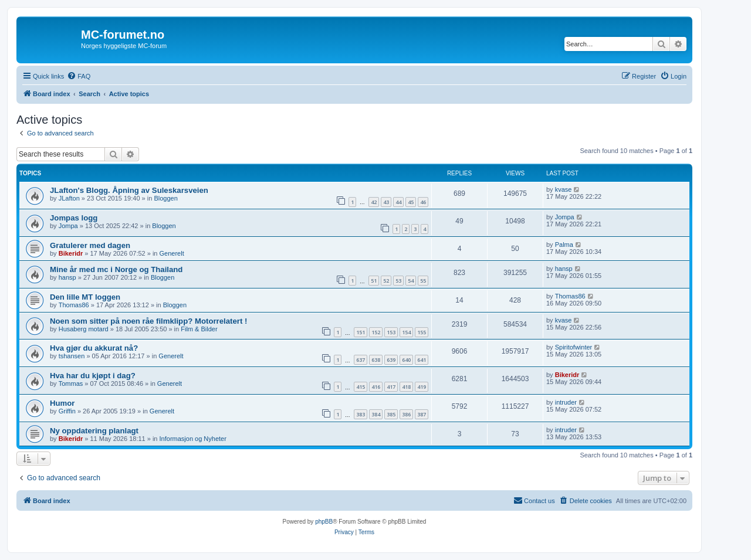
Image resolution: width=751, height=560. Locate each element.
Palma (564, 245)
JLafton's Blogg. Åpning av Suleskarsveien (129, 190)
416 (376, 387)
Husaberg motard (84, 329)
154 (406, 332)
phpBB (324, 522)
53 (398, 281)
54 (411, 281)
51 (374, 281)
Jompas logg (74, 218)
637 (361, 360)
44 (398, 202)
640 (406, 360)
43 (386, 202)
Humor (62, 403)
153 (391, 332)
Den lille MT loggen (85, 297)
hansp (67, 277)
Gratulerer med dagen (90, 245)
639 (391, 360)
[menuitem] (79, 76)
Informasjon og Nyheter (193, 439)
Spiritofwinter (574, 347)
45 (411, 202)
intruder (566, 402)
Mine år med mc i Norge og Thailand (116, 269)
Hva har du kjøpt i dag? (93, 376)
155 (422, 332)
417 (391, 387)
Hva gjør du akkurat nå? (94, 348)
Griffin (67, 411)
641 (422, 360)
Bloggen (165, 198)
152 (376, 332)
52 (386, 281)
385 (391, 414)
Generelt (172, 253)
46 (423, 202)
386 (406, 414)
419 (422, 387)
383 (361, 414)
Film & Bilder (199, 329)
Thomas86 (74, 305)
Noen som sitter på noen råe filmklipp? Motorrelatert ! (148, 321)
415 (361, 387)
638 (376, 360)
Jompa (68, 226)
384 (376, 414)
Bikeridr (71, 253)
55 (423, 281)
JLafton (69, 198)
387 (422, 414)
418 (406, 387)
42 (374, 202)
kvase (564, 189)
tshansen (72, 356)
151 (361, 332)
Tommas (71, 383)
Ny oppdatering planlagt (94, 431)
